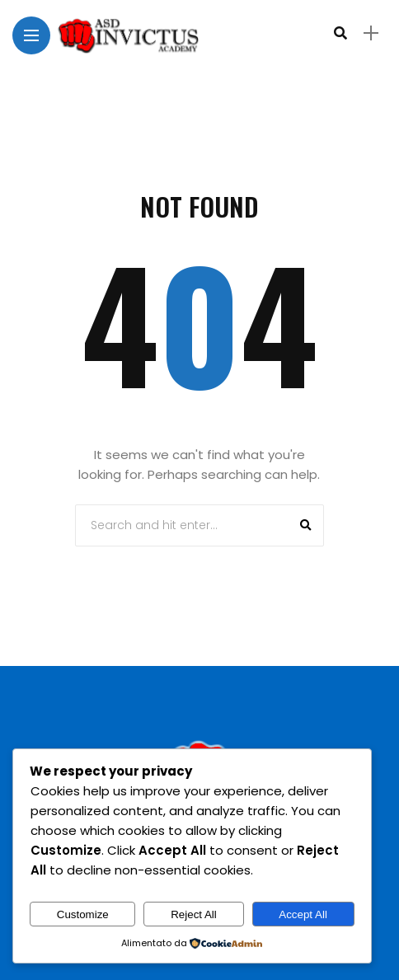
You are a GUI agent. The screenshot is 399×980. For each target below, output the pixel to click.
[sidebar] (371, 33)
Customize (83, 914)
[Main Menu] (31, 36)
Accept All (303, 914)
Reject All (194, 914)
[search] (340, 33)
